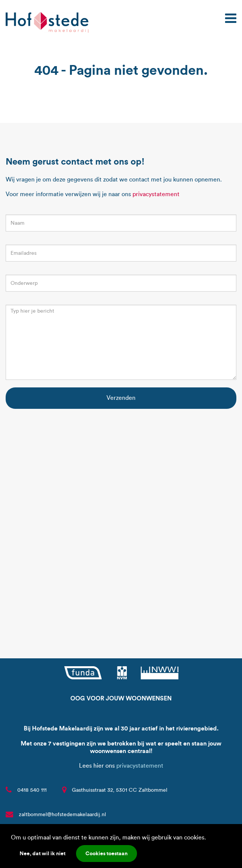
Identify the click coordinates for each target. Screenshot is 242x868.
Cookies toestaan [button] (107, 853)
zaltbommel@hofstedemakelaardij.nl (62, 814)
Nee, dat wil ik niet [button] (43, 853)
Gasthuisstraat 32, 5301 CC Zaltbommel (120, 790)
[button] (209, 838)
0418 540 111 (32, 790)
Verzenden (121, 398)
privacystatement (156, 194)
